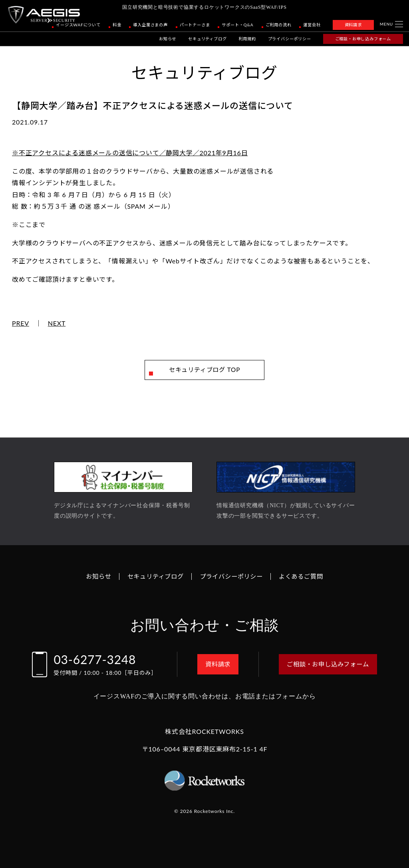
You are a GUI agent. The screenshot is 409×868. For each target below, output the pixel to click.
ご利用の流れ (279, 25)
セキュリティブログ (207, 39)
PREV (21, 323)
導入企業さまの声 (150, 25)
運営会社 (312, 25)
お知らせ (168, 39)
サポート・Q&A (237, 25)
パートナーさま (195, 25)
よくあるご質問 (306, 576)
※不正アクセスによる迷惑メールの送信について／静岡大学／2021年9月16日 (130, 153)
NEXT (57, 323)
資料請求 (353, 25)
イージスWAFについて (78, 25)
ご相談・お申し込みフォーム (363, 39)
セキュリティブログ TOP (205, 370)
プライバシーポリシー (290, 39)
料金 (117, 25)
